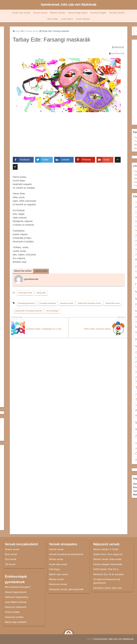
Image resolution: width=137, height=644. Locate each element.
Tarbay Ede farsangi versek (89, 303)
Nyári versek (11, 554)
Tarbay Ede (41, 293)
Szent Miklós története (16, 602)
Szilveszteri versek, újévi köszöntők (66, 589)
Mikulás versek (56, 579)
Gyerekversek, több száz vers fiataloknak (68, 5)
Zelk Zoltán (53, 19)
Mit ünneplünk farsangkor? (18, 587)
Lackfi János (67, 19)
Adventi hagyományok (16, 592)
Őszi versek (11, 559)
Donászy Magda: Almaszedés (108, 564)
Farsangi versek (25, 293)
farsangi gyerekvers (27, 303)
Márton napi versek (58, 574)
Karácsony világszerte (16, 607)
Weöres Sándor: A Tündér (106, 549)
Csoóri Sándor (83, 19)
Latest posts (41, 271)
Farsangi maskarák (48, 303)
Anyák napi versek (21, 13)
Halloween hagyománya (17, 597)
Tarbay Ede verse (112, 303)
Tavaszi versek (40, 13)
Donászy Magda (98, 13)
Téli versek (10, 564)
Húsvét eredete (12, 612)
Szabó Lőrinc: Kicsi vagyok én (108, 554)
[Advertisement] (69, 136)
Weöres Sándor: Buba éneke (107, 559)
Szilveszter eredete (14, 617)
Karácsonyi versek (58, 584)
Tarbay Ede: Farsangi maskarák (28, 311)
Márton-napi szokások (16, 622)
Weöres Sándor (58, 13)
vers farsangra (52, 311)
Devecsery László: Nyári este (108, 588)
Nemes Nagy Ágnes (78, 13)
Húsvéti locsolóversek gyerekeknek (66, 554)
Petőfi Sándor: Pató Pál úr (106, 569)
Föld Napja (54, 569)
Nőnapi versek (56, 559)
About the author (23, 271)
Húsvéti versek (56, 549)
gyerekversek (118, 53)
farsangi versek (67, 303)
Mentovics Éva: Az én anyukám (109, 574)
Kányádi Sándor (117, 13)
